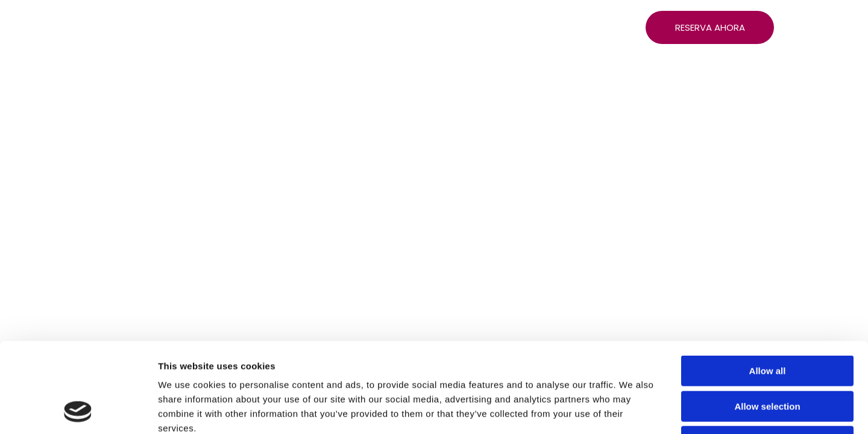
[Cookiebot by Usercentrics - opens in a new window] (78, 410)
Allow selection (767, 322)
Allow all (768, 287)
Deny (768, 357)
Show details (633, 410)
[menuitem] (149, 30)
